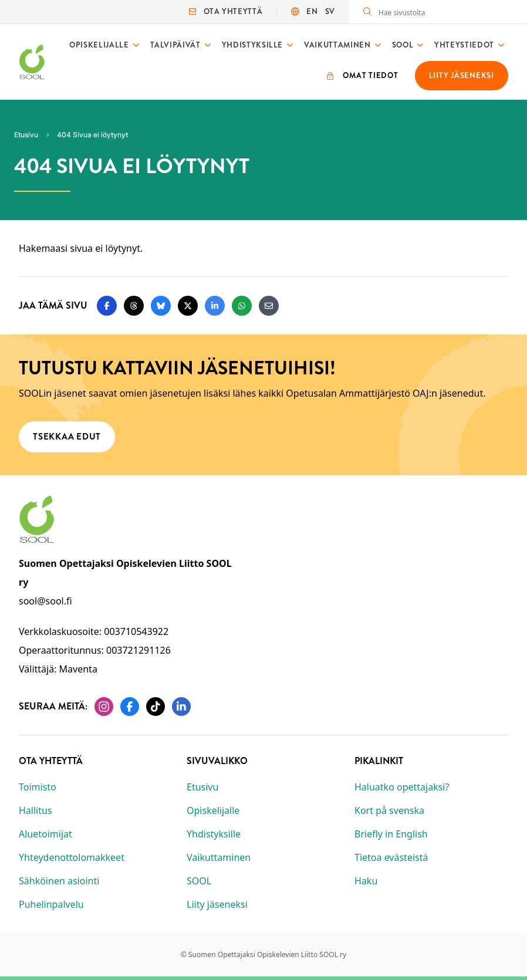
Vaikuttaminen (337, 45)
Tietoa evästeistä (391, 857)
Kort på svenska (389, 810)
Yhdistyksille (252, 45)
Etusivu (202, 787)
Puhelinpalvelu (51, 904)
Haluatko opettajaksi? (402, 787)
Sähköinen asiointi (59, 881)
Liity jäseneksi (217, 904)
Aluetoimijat (45, 834)
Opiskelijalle (99, 45)
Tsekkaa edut (67, 436)
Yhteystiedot (464, 45)
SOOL (403, 45)
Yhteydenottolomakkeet (72, 857)
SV (330, 11)
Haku (366, 881)
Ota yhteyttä (226, 11)
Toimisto (38, 787)
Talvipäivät (175, 45)
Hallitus (36, 810)
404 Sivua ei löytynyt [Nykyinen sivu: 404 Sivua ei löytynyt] (92, 135)
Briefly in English (391, 834)
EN (312, 11)
